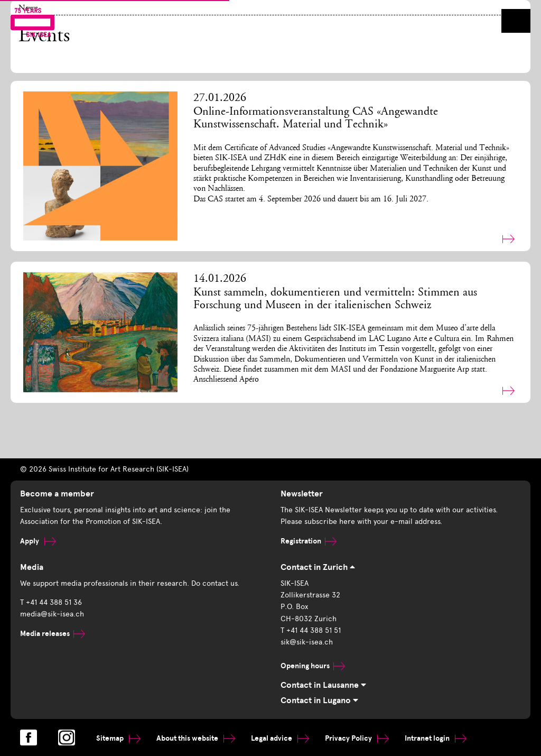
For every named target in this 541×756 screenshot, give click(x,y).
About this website (196, 738)
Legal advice (280, 738)
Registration (309, 541)
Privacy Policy (357, 738)
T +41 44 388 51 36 (51, 602)
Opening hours (313, 666)
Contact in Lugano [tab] (319, 700)
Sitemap (118, 738)
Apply (38, 541)
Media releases (53, 634)
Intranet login (436, 738)
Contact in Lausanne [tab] (323, 685)
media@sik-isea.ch (52, 614)
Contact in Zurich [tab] (318, 567)
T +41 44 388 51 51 (311, 630)
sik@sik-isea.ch (307, 642)
